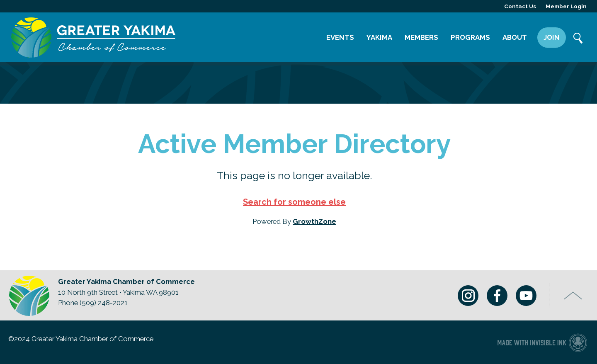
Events (340, 37)
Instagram (468, 296)
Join (552, 37)
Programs (470, 37)
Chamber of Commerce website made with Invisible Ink (542, 342)
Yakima (379, 37)
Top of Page (573, 296)
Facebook (497, 296)
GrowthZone (314, 221)
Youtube (526, 296)
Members (421, 37)
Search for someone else (294, 202)
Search (578, 39)
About (515, 37)
